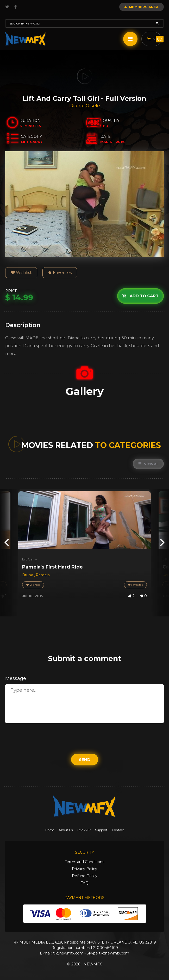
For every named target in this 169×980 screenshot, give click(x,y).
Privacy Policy (85, 869)
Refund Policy (85, 876)
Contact (118, 830)
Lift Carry (30, 559)
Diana (77, 106)
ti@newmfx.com (68, 953)
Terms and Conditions (85, 862)
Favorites (60, 273)
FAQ (85, 883)
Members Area (142, 7)
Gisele (93, 106)
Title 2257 (84, 830)
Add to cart (140, 296)
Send (85, 760)
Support (101, 830)
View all (148, 464)
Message (16, 678)
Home (50, 830)
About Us (66, 830)
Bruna (28, 575)
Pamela (43, 575)
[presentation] (7, 542)
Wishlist (21, 273)
